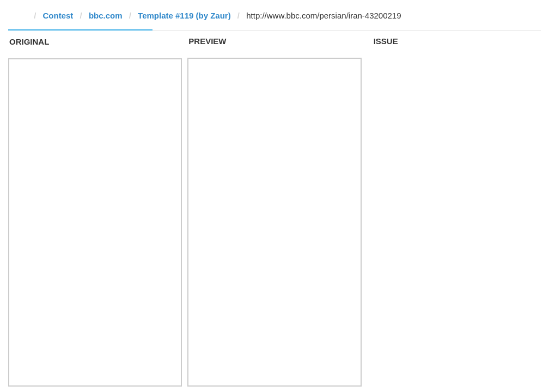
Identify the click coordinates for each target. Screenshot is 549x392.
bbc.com (106, 16)
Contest (58, 16)
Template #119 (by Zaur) (184, 16)
